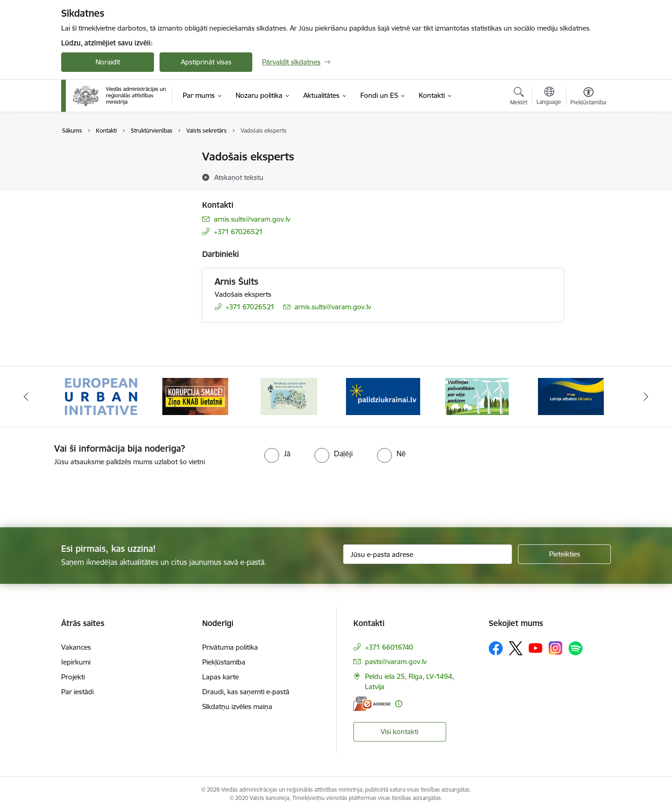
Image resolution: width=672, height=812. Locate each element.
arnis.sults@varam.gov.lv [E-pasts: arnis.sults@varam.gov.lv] (252, 219)
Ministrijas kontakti (100, 157)
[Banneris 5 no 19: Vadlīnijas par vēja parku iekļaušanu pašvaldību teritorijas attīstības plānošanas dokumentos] (477, 396)
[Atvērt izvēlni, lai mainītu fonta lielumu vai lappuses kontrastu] (588, 97)
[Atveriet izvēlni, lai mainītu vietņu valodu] (549, 97)
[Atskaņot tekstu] (239, 177)
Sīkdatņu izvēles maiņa (237, 707)
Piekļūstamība (224, 662)
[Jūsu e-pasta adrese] (428, 554)
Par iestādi (77, 692)
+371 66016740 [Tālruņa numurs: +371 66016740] (389, 647)
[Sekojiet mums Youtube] (536, 648)
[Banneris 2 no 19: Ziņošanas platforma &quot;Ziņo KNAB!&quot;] (195, 396)
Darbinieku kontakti (102, 173)
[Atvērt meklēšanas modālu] (519, 97)
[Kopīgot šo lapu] (588, 176)
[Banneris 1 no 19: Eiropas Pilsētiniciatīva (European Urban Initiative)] (101, 396)
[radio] (277, 454)
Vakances (76, 647)
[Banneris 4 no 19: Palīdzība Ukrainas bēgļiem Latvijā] (383, 396)
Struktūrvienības (96, 189)
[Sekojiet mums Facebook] (496, 648)
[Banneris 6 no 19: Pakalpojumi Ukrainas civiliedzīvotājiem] (571, 396)
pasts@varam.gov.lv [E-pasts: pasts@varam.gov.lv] (396, 662)
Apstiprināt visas (206, 62)
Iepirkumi (76, 662)
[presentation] (77, 493)
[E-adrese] (372, 704)
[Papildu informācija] (399, 704)
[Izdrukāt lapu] (588, 153)
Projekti (73, 677)
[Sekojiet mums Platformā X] (516, 648)
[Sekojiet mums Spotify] (576, 648)
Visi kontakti (400, 732)
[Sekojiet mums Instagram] (556, 648)
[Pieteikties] (564, 554)
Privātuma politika (230, 647)
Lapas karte (221, 677)
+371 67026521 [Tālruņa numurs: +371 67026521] (238, 232)
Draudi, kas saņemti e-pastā (246, 692)
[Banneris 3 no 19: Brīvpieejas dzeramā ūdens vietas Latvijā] (289, 396)
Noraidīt (108, 62)
